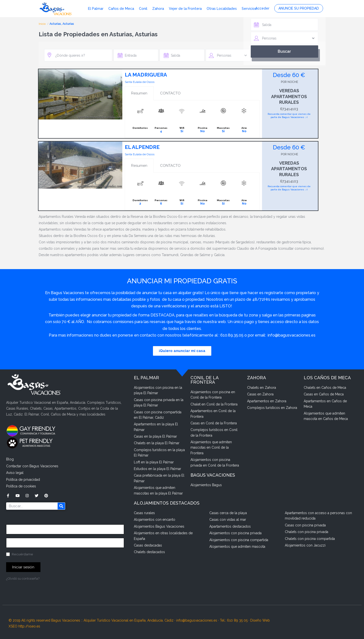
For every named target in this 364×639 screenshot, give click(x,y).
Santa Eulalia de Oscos (140, 82)
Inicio (43, 24)
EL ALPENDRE (142, 147)
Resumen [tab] (139, 93)
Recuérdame (20, 554)
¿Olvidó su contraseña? (23, 579)
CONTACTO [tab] (170, 93)
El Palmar (96, 9)
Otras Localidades (222, 9)
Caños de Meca (121, 9)
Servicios (249, 9)
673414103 (289, 109)
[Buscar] (61, 506)
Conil (143, 9)
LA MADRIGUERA (146, 75)
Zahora (158, 9)
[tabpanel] (192, 119)
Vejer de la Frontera (185, 9)
